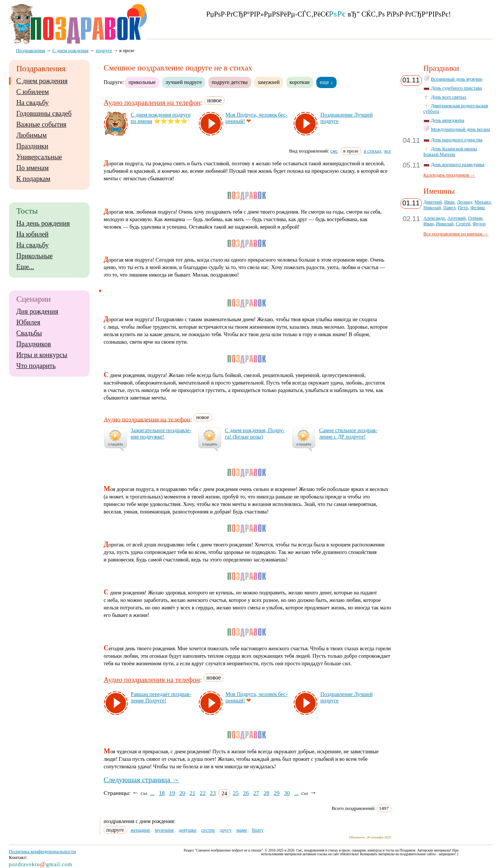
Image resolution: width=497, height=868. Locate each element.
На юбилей (33, 234)
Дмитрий (433, 202)
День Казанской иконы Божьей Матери (450, 152)
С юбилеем (33, 92)
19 (172, 793)
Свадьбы (29, 333)
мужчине (164, 830)
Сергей (463, 224)
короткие (300, 82)
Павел (449, 208)
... (153, 793)
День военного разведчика (458, 165)
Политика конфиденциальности (43, 851)
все (388, 151)
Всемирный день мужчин (457, 79)
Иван (449, 202)
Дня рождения (37, 311)
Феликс (478, 208)
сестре (208, 830)
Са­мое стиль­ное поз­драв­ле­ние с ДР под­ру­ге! (348, 433)
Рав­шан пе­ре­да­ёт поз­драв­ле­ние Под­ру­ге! (161, 697)
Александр (434, 218)
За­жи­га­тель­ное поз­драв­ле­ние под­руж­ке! (161, 433)
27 (256, 793)
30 (287, 793)
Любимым (32, 135)
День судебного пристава (457, 88)
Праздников (34, 344)
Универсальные (39, 157)
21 (193, 793)
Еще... (25, 267)
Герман (475, 218)
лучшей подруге (183, 82)
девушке (188, 830)
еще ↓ (326, 82)
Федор (479, 224)
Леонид (465, 202)
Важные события (42, 124)
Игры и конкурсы (42, 355)
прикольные (142, 82)
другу (226, 830)
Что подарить (36, 366)
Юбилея (28, 322)
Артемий (457, 218)
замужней (269, 82)
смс (334, 151)
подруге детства (230, 82)
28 (266, 793)
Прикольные (35, 256)
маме (242, 830)
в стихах (373, 151)
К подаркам (34, 179)
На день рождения (43, 223)
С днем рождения (42, 81)
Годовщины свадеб (44, 114)
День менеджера (448, 120)
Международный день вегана (461, 129)
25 (236, 793)
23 (213, 793)
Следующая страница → (142, 780)
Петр (463, 208)
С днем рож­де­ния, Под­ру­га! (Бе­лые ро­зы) (255, 433)
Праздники (32, 146)
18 (162, 793)
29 (277, 793)
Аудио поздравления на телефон (152, 103)
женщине (140, 830)
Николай (432, 208)
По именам (33, 168)
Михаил (483, 202)
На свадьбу (33, 103)
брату (258, 830)
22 (203, 793)
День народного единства (457, 140)
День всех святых (449, 97)
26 (246, 793)
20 (182, 793)
